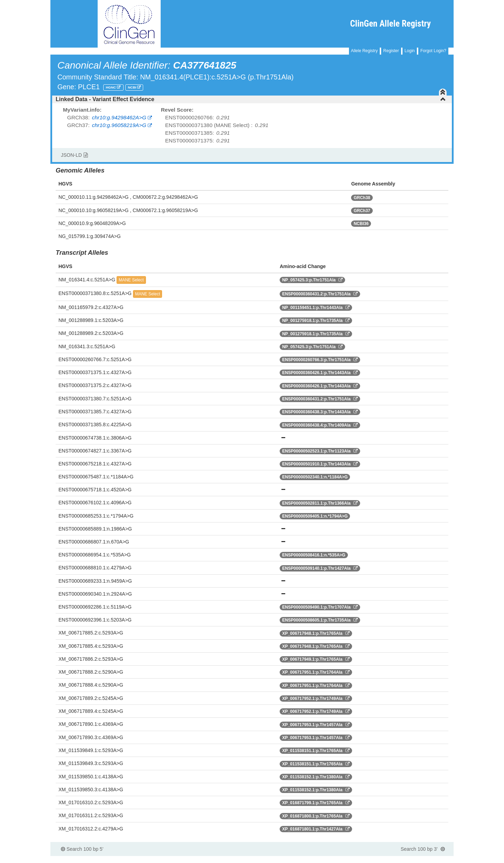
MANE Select (131, 280)
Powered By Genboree (419, 860)
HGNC (111, 87)
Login (410, 51)
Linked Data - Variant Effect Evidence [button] (251, 99)
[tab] (252, 99)
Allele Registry (365, 51)
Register (391, 51)
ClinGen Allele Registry (390, 24)
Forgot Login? (433, 51)
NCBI (132, 87)
